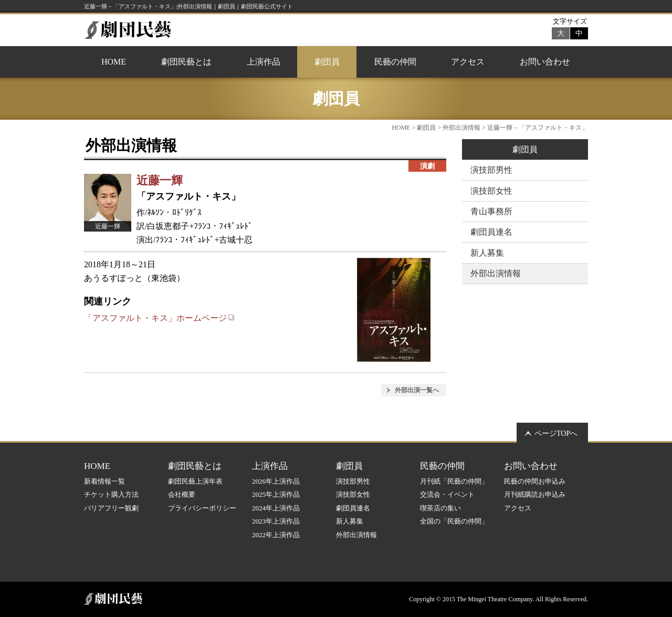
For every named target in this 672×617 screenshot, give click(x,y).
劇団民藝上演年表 (195, 481)
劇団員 (327, 62)
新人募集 (487, 253)
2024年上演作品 (276, 508)
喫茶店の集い (440, 508)
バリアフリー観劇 (111, 508)
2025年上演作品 (276, 494)
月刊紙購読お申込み (535, 494)
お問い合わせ (545, 62)
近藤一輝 (160, 180)
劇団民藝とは (186, 62)
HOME (114, 62)
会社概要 (182, 494)
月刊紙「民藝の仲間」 (454, 481)
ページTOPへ (556, 433)
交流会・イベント (447, 494)
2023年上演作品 (276, 521)
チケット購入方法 (111, 494)
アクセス (468, 62)
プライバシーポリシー (202, 508)
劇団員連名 (491, 232)
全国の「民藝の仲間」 (454, 521)
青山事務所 (491, 211)
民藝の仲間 (395, 62)
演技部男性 (491, 170)
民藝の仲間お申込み (535, 481)
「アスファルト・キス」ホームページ (159, 318)
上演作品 (264, 62)
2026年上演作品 (276, 481)
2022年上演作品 (276, 535)
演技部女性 (491, 191)
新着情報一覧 (104, 481)
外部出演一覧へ (417, 390)
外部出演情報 (461, 128)
